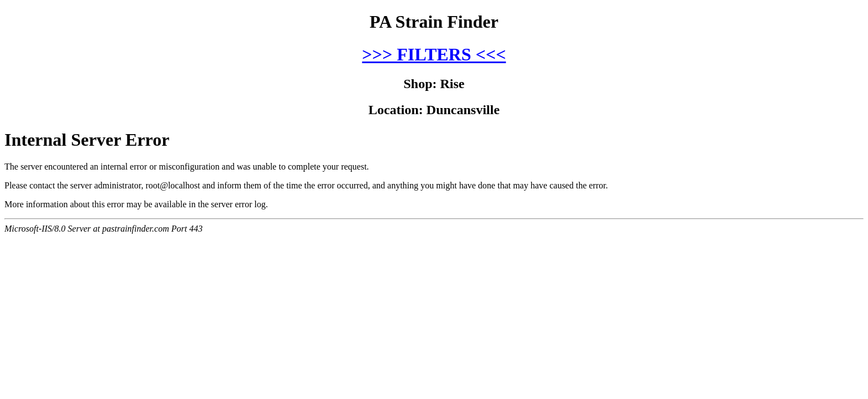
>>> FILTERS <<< (434, 54)
